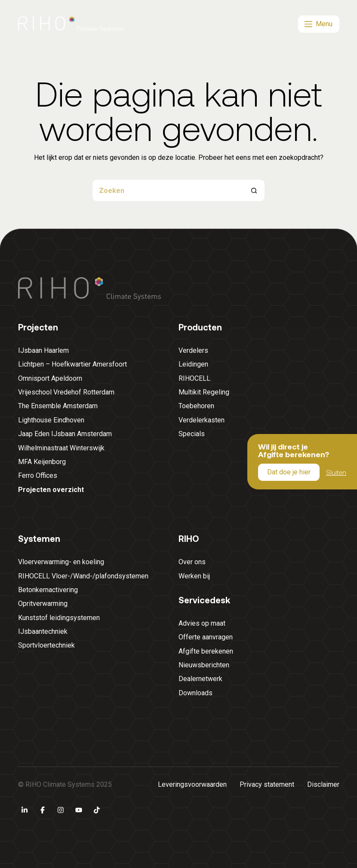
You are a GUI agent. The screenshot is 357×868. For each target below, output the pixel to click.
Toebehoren (196, 406)
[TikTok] (97, 810)
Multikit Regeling (204, 392)
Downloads (195, 693)
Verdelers (193, 350)
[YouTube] (79, 810)
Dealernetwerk (200, 679)
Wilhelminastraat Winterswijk (61, 448)
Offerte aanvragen (206, 637)
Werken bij (194, 576)
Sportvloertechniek (46, 645)
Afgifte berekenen (206, 651)
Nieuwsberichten (204, 665)
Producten (200, 327)
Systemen (39, 538)
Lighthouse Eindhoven (51, 420)
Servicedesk (204, 600)
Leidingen (193, 364)
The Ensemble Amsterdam (58, 406)
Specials (192, 434)
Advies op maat (202, 623)
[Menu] (319, 24)
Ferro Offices (38, 475)
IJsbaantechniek (43, 631)
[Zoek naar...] (168, 190)
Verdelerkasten (202, 420)
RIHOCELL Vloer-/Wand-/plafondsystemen (83, 576)
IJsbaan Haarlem (43, 350)
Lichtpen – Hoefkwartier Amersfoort (72, 364)
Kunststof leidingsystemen (59, 618)
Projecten (38, 327)
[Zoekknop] (254, 190)
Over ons (192, 562)
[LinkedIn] (25, 810)
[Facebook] (43, 810)
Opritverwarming (43, 604)
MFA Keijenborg (42, 462)
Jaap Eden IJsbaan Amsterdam (65, 434)
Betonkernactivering (48, 590)
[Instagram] (61, 810)
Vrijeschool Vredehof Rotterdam (66, 392)
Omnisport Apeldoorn (50, 378)
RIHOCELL (194, 378)
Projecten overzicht (51, 490)
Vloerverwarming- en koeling (61, 562)
